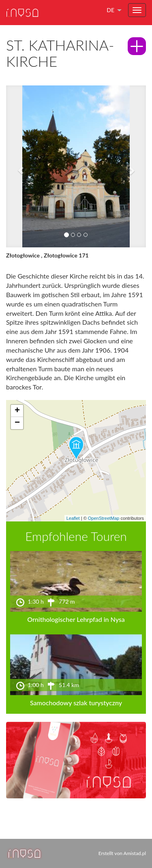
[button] (17, 166)
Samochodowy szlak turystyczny (76, 703)
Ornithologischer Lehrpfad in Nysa (76, 619)
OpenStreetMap (104, 518)
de (110, 10)
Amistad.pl (135, 853)
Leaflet (73, 518)
